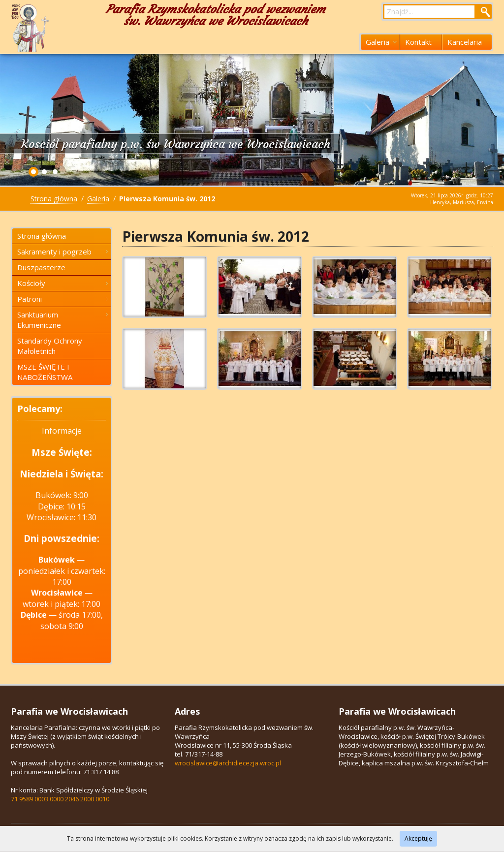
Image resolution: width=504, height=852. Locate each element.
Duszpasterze (41, 267)
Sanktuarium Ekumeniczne (63, 320)
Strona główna (54, 199)
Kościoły (63, 283)
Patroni (63, 299)
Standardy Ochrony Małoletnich (50, 346)
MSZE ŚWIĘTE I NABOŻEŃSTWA (45, 372)
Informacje (62, 431)
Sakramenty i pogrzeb (63, 252)
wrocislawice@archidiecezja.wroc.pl (228, 763)
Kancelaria (465, 42)
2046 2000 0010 (87, 799)
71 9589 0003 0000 (37, 799)
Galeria (381, 42)
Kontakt (418, 42)
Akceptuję (418, 838)
